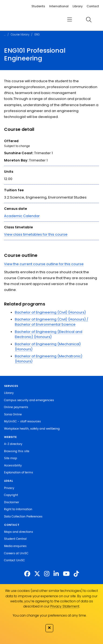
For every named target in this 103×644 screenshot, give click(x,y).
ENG (37, 35)
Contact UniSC (15, 560)
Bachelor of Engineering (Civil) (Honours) (50, 312)
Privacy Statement (65, 606)
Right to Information (18, 509)
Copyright (11, 495)
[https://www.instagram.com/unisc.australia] (47, 574)
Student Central (15, 539)
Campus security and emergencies (29, 400)
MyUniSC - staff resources (22, 421)
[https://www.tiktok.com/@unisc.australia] (76, 574)
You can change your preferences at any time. (50, 615)
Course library (20, 35)
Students (38, 6)
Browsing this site (17, 451)
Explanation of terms (19, 472)
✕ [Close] (49, 628)
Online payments (16, 407)
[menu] (70, 19)
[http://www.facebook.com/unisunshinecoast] (27, 574)
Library (78, 6)
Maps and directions (19, 532)
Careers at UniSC (16, 553)
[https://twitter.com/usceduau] (37, 574)
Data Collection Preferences (23, 517)
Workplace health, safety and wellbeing (32, 429)
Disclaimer (12, 502)
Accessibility (13, 465)
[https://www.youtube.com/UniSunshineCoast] (66, 574)
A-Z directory (13, 444)
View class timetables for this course (36, 234)
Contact (93, 6)
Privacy (9, 488)
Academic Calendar (22, 216)
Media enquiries (15, 546)
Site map (10, 458)
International (59, 6)
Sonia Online (13, 414)
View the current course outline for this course (44, 264)
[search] (89, 19)
